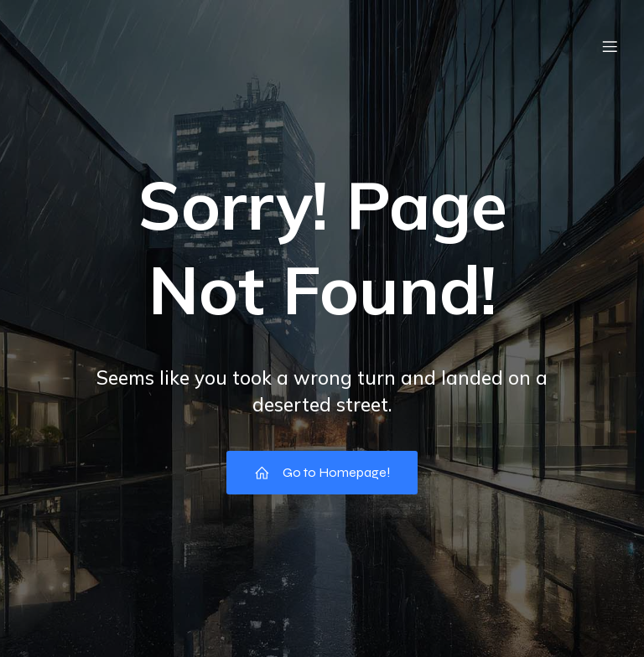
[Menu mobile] (610, 46)
